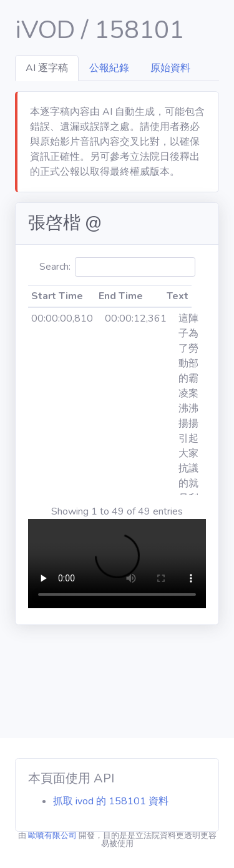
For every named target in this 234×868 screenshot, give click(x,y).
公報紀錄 (109, 68)
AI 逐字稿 (47, 68)
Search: (117, 267)
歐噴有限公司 (52, 836)
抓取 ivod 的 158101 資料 (111, 801)
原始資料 (170, 68)
